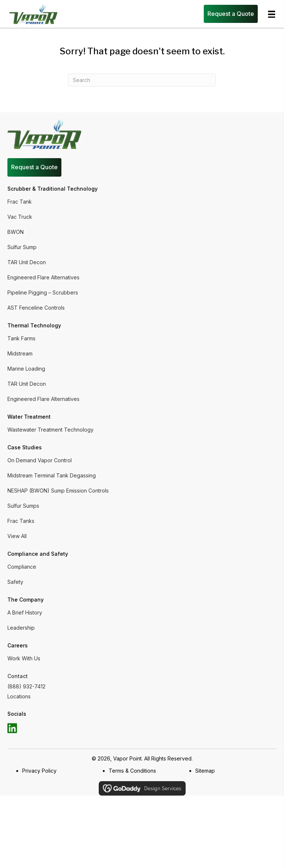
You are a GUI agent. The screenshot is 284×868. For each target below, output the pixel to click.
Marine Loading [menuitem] (26, 369)
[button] (12, 728)
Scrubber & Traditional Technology (53, 189)
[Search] (142, 80)
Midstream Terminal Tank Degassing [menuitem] (52, 475)
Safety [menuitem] (15, 582)
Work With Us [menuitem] (24, 658)
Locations (19, 696)
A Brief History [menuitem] (25, 612)
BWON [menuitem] (16, 232)
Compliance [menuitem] (22, 567)
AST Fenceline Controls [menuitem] (36, 308)
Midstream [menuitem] (20, 353)
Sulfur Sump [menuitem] (22, 247)
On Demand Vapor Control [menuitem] (40, 460)
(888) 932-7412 (26, 686)
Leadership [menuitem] (21, 628)
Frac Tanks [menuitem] (21, 521)
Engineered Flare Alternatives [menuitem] (43, 277)
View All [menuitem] (17, 536)
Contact (18, 676)
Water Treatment (29, 417)
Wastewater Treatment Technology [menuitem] (50, 430)
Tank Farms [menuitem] (21, 338)
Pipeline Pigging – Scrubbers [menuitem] (43, 292)
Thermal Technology (34, 325)
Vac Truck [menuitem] (20, 217)
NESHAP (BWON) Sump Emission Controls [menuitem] (58, 491)
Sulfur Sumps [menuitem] (23, 506)
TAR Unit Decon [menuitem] (27, 262)
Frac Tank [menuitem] (20, 202)
